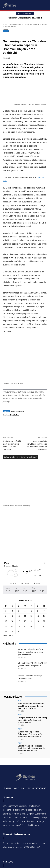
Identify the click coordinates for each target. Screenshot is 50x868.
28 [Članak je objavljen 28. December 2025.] (44, 547)
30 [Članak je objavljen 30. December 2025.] (12, 553)
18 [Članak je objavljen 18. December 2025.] (25, 542)
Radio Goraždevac (18, 391)
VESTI (5, 24)
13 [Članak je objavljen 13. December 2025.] (38, 537)
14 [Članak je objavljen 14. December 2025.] (44, 537)
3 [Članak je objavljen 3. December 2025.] (19, 532)
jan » (11, 557)
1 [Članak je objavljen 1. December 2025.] (6, 532)
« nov (5, 557)
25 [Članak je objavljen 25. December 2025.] (25, 547)
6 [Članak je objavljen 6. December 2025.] (38, 532)
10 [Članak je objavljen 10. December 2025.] (19, 537)
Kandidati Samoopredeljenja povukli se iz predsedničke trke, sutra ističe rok (31, 627)
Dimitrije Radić (15, 395)
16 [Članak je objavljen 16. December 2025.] (12, 542)
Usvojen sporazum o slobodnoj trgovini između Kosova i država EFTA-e (32, 641)
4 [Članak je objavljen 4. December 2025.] (25, 532)
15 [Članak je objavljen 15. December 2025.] (6, 542)
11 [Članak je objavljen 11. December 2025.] (25, 537)
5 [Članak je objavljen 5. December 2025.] (31, 532)
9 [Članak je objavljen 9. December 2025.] (12, 537)
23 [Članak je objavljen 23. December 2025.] (12, 547)
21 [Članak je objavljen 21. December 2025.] (44, 542)
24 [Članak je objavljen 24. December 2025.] (19, 547)
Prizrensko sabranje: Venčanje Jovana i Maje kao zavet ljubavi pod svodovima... (31, 573)
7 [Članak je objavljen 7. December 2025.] (44, 532)
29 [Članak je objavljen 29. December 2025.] (6, 553)
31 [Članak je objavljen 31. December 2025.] (19, 553)
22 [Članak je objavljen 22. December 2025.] (6, 547)
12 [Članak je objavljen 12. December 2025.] (31, 537)
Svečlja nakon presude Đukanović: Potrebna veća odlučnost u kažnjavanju (30, 655)
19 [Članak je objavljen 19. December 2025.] (31, 542)
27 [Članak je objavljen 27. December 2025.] (38, 547)
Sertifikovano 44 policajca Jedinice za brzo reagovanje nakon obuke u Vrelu (31, 669)
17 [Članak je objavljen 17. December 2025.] (19, 542)
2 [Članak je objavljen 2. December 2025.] (12, 532)
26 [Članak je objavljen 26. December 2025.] (31, 547)
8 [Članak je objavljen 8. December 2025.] (6, 537)
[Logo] (9, 5)
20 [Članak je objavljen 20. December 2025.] (38, 542)
